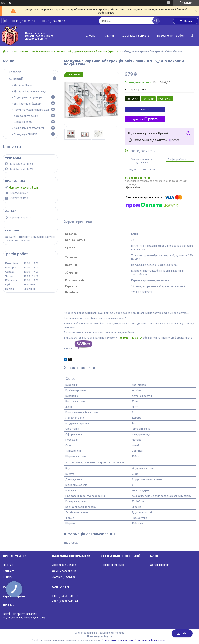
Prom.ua (119, 633)
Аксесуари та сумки (26, 116)
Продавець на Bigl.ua (99, 636)
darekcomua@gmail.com (24, 187)
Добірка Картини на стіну (30, 91)
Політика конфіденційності (151, 640)
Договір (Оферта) (63, 577)
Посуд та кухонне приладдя (31, 110)
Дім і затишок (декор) (28, 104)
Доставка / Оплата (64, 565)
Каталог (109, 36)
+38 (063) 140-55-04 (130, 338)
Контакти (9, 571)
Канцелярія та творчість (29, 128)
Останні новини (160, 565)
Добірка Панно (23, 85)
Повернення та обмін (171, 36)
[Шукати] (156, 21)
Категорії (16, 79)
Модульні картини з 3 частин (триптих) (95, 51)
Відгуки (8, 577)
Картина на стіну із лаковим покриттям (40, 51)
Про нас (8, 565)
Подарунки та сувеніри (28, 97)
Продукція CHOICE (25, 134)
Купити (145, 109)
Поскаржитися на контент (118, 640)
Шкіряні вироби (24, 122)
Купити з (145, 119)
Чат (182, 633)
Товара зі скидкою (113, 565)
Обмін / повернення (64, 571)
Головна (90, 36)
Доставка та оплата (136, 36)
